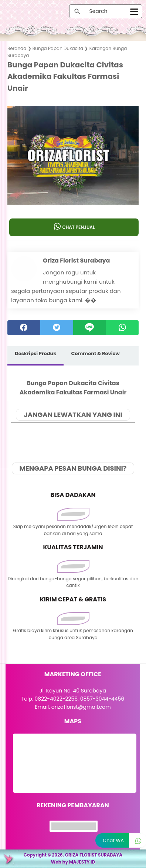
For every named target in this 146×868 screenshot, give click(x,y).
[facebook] (24, 328)
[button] (73, 190)
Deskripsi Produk (35, 353)
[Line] (90, 328)
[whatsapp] (122, 328)
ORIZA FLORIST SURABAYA (94, 855)
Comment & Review (95, 353)
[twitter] (57, 328)
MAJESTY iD (82, 862)
